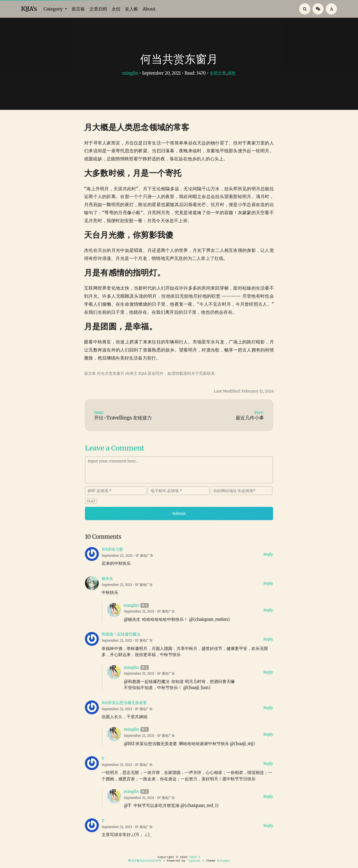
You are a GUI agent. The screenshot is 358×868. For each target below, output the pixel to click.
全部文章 (218, 73)
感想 (231, 73)
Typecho (194, 861)
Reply (268, 554)
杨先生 (107, 578)
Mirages (224, 861)
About (149, 9)
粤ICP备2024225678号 (145, 861)
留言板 (78, 9)
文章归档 (98, 9)
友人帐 (132, 9)
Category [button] (54, 9)
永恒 (116, 9)
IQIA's (29, 9)
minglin (130, 73)
